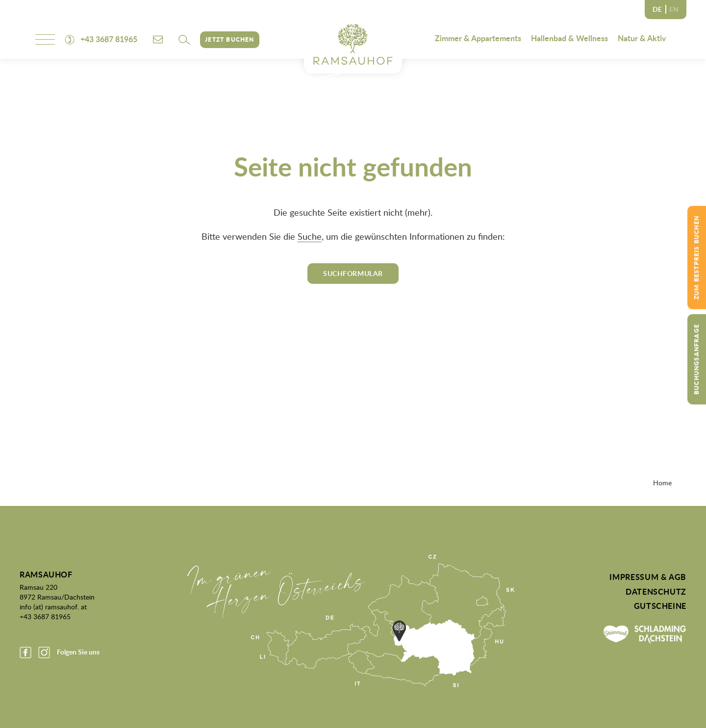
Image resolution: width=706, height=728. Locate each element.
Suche (310, 236)
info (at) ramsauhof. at (53, 606)
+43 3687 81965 (45, 616)
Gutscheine (660, 606)
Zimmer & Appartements (478, 38)
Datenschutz (656, 592)
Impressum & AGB (648, 577)
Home (662, 483)
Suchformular (353, 273)
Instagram (44, 653)
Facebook (25, 653)
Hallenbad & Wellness (569, 38)
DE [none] (657, 9)
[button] (184, 40)
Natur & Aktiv (642, 38)
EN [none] (674, 9)
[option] (674, 10)
